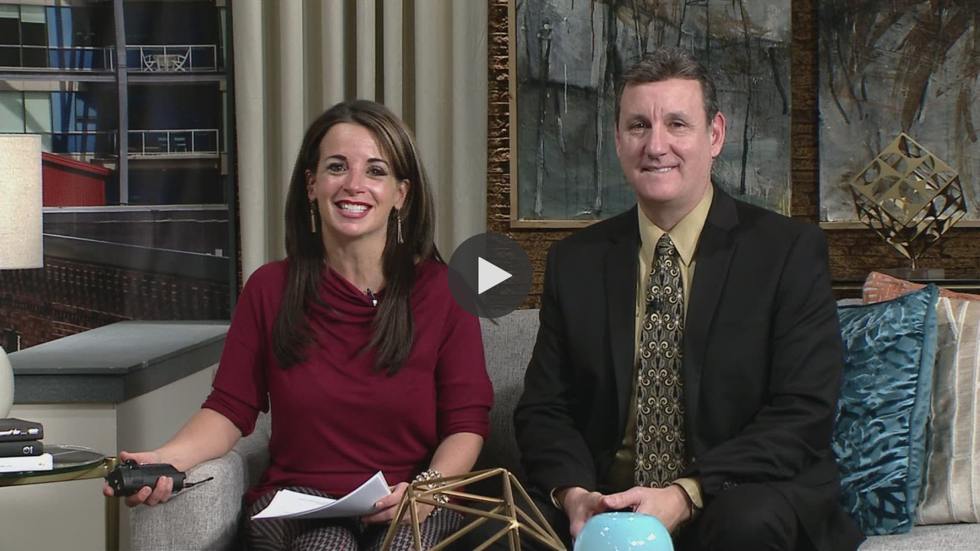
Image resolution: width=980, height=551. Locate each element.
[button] (490, 275)
